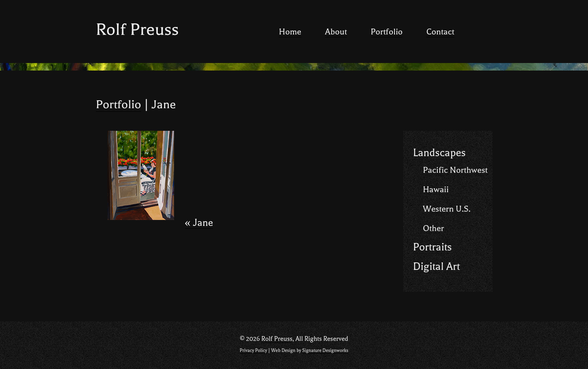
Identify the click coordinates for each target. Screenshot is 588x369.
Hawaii (436, 189)
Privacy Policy (254, 351)
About (336, 32)
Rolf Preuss (137, 30)
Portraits (433, 247)
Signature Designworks (325, 351)
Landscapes (440, 153)
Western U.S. (447, 209)
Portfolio (387, 32)
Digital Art (437, 267)
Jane (199, 223)
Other (434, 228)
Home (290, 32)
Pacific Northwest (455, 170)
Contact (440, 32)
